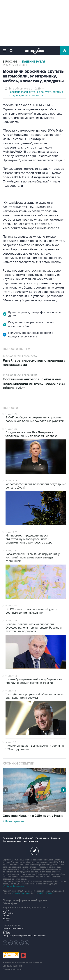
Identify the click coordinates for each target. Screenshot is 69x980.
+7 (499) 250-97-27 (45, 893)
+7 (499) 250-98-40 (21, 893)
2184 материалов (14, 821)
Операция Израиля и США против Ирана (33, 816)
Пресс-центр (42, 838)
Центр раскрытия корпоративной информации (24, 936)
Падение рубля (34, 62)
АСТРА (6, 921)
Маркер (6, 918)
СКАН (5, 931)
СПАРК (6, 911)
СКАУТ (6, 916)
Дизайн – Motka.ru (12, 969)
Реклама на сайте (12, 841)
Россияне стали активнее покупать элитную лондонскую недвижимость (36, 94)
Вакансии (56, 838)
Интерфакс (34, 51)
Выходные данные (13, 966)
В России (10, 62)
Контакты (8, 838)
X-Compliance (9, 913)
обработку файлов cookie (14, 886)
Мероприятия (31, 841)
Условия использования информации (22, 962)
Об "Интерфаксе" (24, 838)
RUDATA (7, 933)
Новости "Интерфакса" (13, 928)
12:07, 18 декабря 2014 (15, 65)
